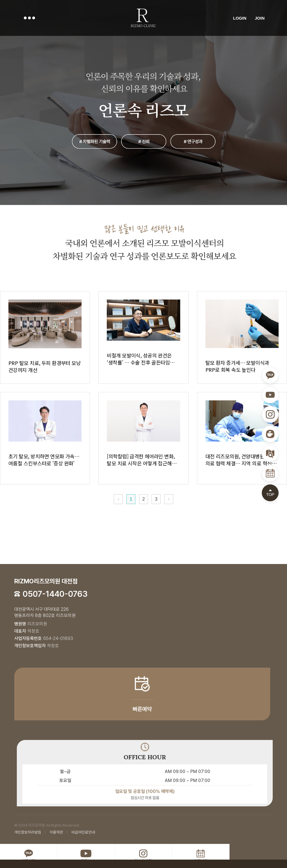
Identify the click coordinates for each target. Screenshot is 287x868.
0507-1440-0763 (55, 594)
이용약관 (56, 832)
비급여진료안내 (83, 832)
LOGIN (240, 18)
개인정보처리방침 (28, 832)
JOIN (260, 18)
